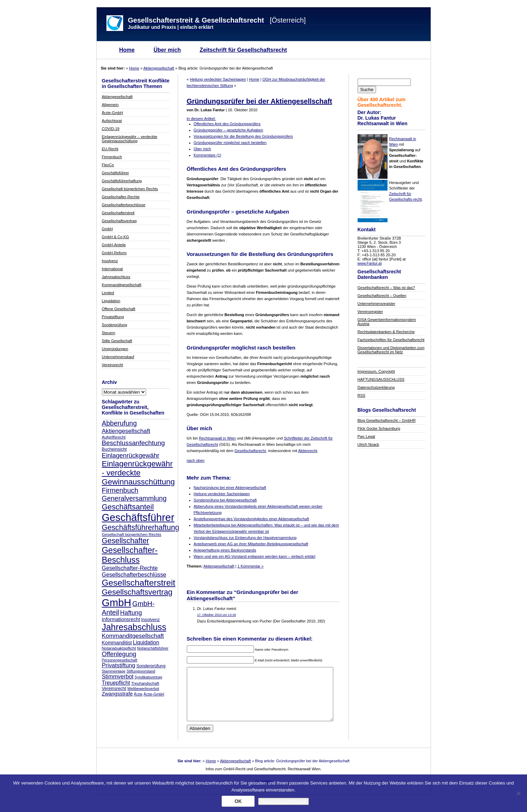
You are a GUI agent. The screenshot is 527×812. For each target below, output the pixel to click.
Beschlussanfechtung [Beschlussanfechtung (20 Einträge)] (133, 443)
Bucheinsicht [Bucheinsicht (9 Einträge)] (114, 449)
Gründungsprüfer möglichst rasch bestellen (230, 143)
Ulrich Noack (368, 444)
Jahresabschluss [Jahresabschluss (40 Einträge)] (134, 627)
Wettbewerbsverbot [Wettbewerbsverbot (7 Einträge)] (143, 689)
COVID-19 (111, 129)
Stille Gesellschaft (117, 341)
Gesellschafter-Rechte (121, 197)
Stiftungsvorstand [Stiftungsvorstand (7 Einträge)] (141, 671)
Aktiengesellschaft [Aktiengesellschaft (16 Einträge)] (126, 431)
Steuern (109, 333)
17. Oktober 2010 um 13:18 (217, 615)
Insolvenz (110, 261)
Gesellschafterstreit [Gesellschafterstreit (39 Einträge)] (139, 583)
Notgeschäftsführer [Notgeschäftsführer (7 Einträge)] (153, 648)
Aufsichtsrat (112, 121)
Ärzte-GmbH (113, 113)
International (113, 269)
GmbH (107, 229)
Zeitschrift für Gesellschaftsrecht (243, 50)
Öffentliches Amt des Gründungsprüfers (227, 124)
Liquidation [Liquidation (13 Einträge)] (146, 642)
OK (238, 801)
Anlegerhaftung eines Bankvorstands (225, 550)
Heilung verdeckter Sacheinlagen (218, 79)
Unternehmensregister (377, 304)
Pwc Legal (366, 436)
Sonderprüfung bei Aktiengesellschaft (225, 500)
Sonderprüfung (115, 325)
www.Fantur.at (370, 263)
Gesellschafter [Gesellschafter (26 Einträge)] (126, 541)
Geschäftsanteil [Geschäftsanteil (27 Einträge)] (128, 507)
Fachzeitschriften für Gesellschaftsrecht (391, 340)
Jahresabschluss (116, 277)
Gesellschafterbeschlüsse (124, 205)
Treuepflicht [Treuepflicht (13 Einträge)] (116, 683)
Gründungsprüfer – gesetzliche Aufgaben (229, 130)
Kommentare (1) (207, 155)
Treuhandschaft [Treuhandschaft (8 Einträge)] (145, 683)
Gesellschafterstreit (118, 213)
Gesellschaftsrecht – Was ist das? (386, 288)
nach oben (196, 460)
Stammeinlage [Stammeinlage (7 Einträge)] (114, 671)
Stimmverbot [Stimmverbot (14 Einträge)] (118, 676)
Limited (108, 293)
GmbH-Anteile (114, 245)
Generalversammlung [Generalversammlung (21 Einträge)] (134, 498)
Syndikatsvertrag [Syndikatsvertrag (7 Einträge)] (148, 677)
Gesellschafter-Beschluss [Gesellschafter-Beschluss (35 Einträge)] (130, 555)
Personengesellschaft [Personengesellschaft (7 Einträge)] (120, 660)
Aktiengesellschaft (159, 68)
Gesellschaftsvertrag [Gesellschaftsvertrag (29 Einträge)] (137, 592)
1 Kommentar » (250, 566)
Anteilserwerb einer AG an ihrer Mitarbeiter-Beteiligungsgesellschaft (251, 544)
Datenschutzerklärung (376, 387)
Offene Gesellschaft (119, 309)
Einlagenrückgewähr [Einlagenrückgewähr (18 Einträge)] (131, 455)
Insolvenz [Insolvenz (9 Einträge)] (150, 620)
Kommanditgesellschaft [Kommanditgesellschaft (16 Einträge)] (133, 636)
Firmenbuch (112, 157)
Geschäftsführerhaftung (122, 181)
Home (127, 50)
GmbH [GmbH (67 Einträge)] (117, 602)
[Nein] (518, 793)
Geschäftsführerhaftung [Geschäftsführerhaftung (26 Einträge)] (141, 528)
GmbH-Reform (114, 253)
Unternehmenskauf (118, 357)
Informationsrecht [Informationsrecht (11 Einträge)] (121, 619)
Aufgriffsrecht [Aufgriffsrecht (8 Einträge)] (114, 437)
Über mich (167, 50)
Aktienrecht (308, 451)
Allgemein (110, 105)
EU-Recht (110, 149)
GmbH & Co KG (115, 237)
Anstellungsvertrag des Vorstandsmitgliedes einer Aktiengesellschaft (251, 519)
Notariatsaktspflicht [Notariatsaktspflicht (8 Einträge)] (119, 648)
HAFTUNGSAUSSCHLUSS (381, 379)
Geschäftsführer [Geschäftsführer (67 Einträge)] (138, 517)
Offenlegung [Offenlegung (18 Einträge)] (119, 654)
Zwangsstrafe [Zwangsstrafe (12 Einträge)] (117, 694)
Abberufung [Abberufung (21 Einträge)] (119, 423)
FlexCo (108, 165)
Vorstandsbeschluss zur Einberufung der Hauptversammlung (245, 538)
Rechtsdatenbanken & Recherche (386, 332)
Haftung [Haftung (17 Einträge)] (131, 613)
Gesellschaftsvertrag (119, 221)
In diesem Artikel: (201, 119)
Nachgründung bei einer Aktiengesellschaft (230, 488)
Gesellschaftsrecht (250, 451)
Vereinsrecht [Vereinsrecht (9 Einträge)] (114, 689)
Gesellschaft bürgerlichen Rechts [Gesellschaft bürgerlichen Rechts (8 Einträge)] (132, 534)
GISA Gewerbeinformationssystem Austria (387, 322)
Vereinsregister (370, 312)
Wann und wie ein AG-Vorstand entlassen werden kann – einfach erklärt (255, 556)
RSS (362, 395)
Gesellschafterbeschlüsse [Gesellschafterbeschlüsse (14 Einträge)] (134, 574)
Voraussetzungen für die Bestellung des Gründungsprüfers (243, 136)
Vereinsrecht (113, 365)
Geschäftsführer (115, 173)
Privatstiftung (113, 317)
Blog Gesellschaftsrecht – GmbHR (387, 420)
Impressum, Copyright (376, 371)
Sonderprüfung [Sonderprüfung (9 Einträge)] (151, 666)
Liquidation (111, 301)
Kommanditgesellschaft (122, 285)
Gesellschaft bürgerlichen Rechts (130, 189)
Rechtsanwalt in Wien (217, 438)
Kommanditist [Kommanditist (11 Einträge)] (117, 643)
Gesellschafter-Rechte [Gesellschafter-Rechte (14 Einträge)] (130, 568)
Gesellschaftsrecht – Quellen (382, 296)
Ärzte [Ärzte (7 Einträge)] (138, 694)
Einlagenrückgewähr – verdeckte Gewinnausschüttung (130, 139)
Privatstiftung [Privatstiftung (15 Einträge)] (119, 665)
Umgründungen (115, 349)
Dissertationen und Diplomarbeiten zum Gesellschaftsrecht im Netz (391, 350)
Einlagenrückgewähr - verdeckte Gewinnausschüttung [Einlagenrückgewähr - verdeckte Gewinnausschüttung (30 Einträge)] (138, 473)
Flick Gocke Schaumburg (379, 428)
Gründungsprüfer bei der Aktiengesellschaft (259, 101)
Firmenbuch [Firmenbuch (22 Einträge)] (120, 490)
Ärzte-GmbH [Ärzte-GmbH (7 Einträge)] (154, 694)
